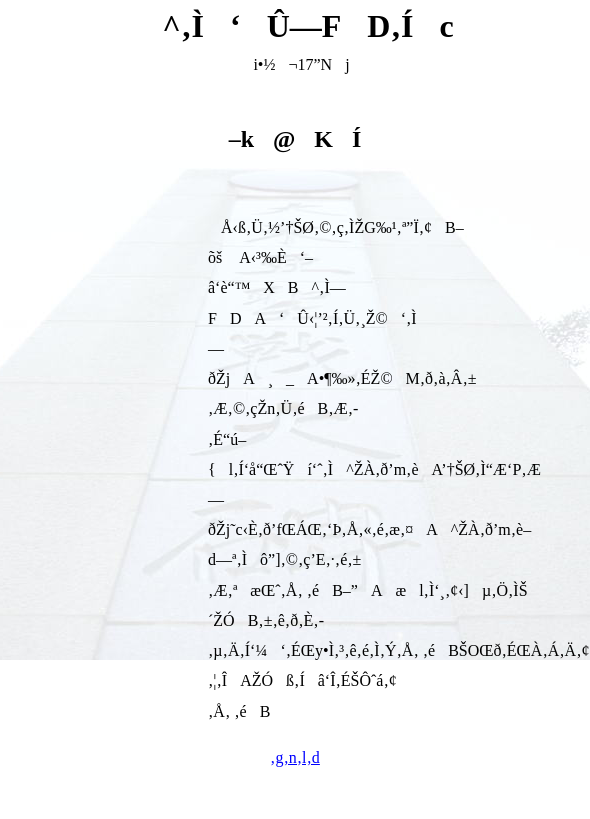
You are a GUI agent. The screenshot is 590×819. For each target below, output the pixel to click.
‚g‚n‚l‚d (295, 757)
